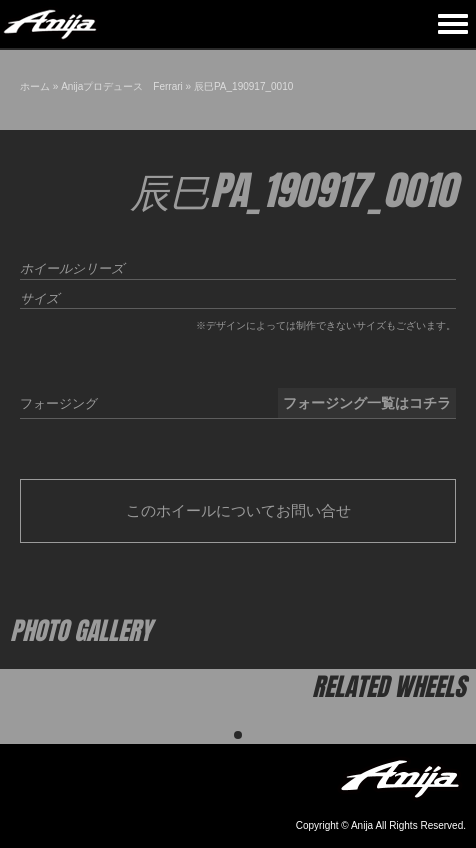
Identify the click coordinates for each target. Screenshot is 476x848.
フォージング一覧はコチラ (367, 403)
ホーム (35, 86)
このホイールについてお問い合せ (238, 510)
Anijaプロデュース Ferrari (122, 86)
